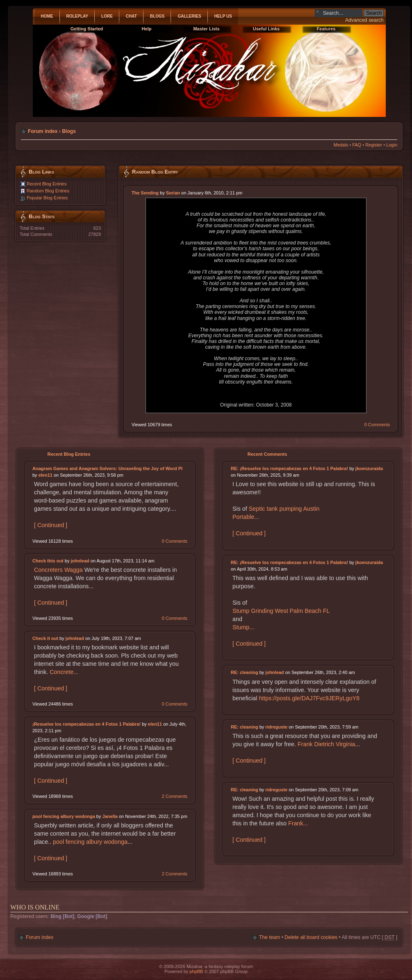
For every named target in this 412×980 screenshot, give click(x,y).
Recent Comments (267, 454)
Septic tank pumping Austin (284, 509)
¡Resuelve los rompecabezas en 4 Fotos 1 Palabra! (86, 724)
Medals (341, 145)
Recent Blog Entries (47, 184)
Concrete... (64, 672)
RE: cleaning (245, 672)
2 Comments (175, 796)
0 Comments (377, 425)
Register (374, 145)
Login (392, 145)
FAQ (357, 145)
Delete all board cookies (311, 937)
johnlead (80, 561)
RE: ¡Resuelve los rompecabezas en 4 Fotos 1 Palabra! (289, 468)
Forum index (43, 131)
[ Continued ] (51, 525)
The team (270, 937)
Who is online (35, 907)
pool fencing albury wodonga (64, 816)
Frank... (298, 823)
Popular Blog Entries (47, 198)
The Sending (145, 193)
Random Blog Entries (48, 191)
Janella (110, 816)
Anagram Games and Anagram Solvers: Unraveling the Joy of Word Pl (107, 468)
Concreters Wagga (58, 570)
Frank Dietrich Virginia (326, 744)
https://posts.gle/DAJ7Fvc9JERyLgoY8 (309, 698)
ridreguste (276, 727)
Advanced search (364, 20)
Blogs (69, 131)
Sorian (173, 193)
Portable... (246, 517)
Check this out (48, 561)
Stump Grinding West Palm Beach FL (281, 611)
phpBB (196, 971)
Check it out (45, 638)
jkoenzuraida (369, 468)
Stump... (243, 627)
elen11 (46, 475)
